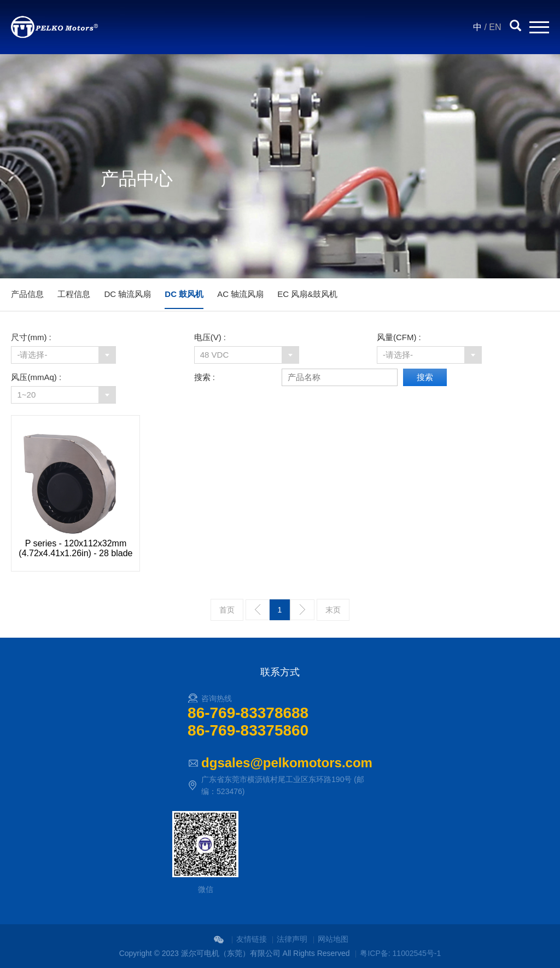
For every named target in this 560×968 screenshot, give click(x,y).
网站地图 (333, 939)
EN (495, 27)
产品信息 (27, 294)
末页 (333, 610)
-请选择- (32, 355)
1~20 (26, 395)
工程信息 (74, 294)
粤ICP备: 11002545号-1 (400, 953)
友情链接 (252, 939)
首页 (227, 610)
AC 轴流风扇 (240, 294)
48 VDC (215, 355)
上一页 (258, 610)
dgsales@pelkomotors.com (287, 763)
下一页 (302, 610)
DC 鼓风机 (184, 294)
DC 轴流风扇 (127, 294)
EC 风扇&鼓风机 (307, 294)
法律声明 (292, 939)
